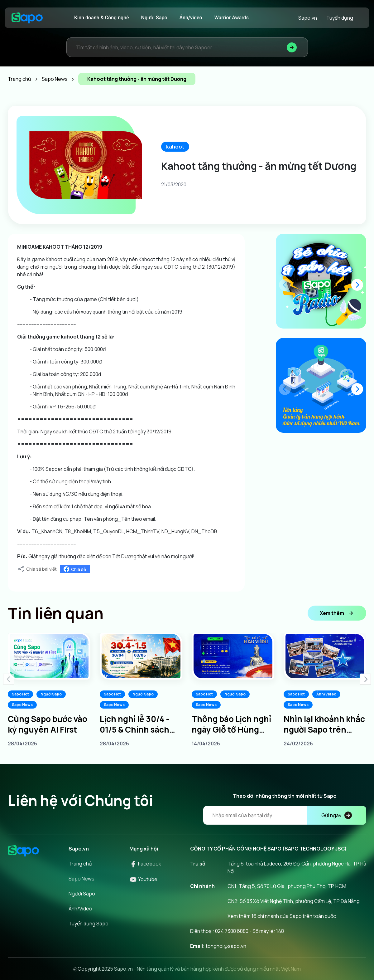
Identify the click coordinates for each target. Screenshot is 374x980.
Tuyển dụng (340, 18)
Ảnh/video (191, 18)
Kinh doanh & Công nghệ (102, 18)
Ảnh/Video (326, 694)
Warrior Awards (232, 18)
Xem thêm (337, 613)
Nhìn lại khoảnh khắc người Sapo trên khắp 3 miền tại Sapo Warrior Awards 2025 (324, 724)
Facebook (145, 864)
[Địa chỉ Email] (285, 815)
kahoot (175, 147)
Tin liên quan (56, 613)
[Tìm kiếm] (292, 47)
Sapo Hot (20, 694)
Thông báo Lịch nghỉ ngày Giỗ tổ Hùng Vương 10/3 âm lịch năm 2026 (231, 724)
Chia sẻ (75, 569)
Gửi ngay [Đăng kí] (337, 815)
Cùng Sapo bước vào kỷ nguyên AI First (48, 724)
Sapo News (22, 705)
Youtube (143, 879)
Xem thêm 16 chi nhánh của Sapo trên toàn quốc (282, 916)
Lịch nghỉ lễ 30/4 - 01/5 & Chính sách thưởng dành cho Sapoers (135, 724)
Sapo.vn (308, 18)
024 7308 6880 (232, 931)
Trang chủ (80, 864)
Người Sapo (154, 18)
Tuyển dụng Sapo (89, 924)
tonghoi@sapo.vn (226, 946)
